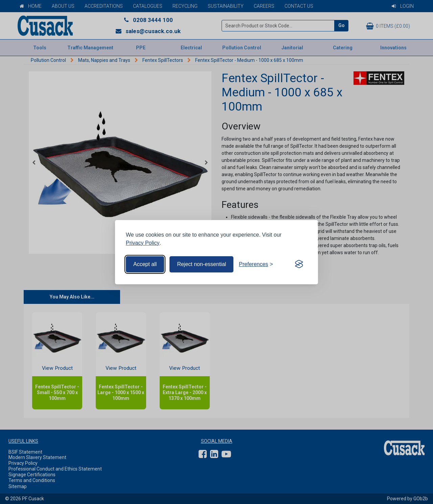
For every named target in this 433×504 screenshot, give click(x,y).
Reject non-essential (201, 264)
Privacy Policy (143, 243)
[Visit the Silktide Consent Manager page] (299, 264)
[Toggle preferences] (256, 264)
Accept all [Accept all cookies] (145, 264)
